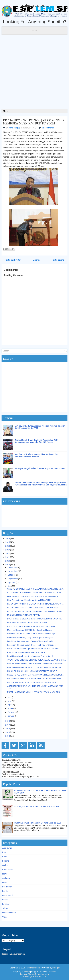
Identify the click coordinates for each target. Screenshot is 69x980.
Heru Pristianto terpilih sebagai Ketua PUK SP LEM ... (30, 600)
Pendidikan (7, 887)
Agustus (12, 582)
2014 (8, 736)
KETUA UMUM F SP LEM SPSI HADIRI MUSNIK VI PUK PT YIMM (35, 611)
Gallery (5, 865)
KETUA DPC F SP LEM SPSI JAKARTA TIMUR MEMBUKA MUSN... (35, 604)
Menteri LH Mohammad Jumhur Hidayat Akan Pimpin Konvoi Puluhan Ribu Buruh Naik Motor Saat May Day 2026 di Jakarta (41, 484)
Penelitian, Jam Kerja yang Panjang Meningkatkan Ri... (31, 641)
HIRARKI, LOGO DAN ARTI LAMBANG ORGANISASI (36, 807)
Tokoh (5, 908)
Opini (5, 882)
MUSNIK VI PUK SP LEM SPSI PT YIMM (24, 615)
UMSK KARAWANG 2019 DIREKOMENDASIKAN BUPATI (32, 682)
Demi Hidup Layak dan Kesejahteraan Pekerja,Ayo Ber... (32, 656)
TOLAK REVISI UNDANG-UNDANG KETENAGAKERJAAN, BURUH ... (36, 660)
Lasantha (52, 972)
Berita (5, 857)
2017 (8, 725)
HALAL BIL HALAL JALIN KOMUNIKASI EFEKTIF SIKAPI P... (33, 671)
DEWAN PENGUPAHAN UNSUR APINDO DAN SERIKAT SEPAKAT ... (36, 664)
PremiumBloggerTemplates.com (34, 974)
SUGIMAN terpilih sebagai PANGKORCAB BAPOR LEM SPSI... (34, 649)
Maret (10, 708)
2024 (8, 546)
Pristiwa (6, 904)
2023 (8, 550)
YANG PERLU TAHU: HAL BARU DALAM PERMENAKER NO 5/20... (36, 589)
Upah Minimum (9, 913)
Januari (11, 716)
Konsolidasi (8, 869)
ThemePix (26, 972)
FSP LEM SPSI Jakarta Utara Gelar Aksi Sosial (27, 623)
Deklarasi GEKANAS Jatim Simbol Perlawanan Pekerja (31, 634)
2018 (8, 721)
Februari (11, 712)
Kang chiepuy (14, 128)
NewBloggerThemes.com (34, 976)
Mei (9, 701)
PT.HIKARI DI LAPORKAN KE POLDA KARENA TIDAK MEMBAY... (35, 593)
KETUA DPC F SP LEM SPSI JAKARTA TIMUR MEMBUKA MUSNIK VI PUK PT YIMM (34, 122)
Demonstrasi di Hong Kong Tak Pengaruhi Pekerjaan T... (32, 638)
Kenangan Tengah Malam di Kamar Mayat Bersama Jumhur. (40, 469)
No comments (48, 128)
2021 (8, 557)
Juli (9, 586)
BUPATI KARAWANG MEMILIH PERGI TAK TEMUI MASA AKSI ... (35, 692)
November (12, 571)
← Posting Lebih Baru (12, 260)
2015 (8, 732)
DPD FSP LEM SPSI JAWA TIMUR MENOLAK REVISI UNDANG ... (35, 679)
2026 (8, 539)
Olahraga (6, 878)
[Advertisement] (34, 73)
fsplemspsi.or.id (35, 5)
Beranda (37, 260)
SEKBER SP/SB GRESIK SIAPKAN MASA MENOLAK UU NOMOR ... (36, 675)
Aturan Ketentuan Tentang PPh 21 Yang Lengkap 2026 (38, 823)
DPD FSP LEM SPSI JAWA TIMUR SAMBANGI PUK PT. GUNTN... (35, 619)
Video (5, 917)
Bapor (5, 852)
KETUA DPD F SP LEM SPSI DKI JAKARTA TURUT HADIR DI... (34, 608)
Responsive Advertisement (13, 954)
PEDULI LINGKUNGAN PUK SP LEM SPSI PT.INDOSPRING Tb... (34, 596)
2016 (8, 729)
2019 (8, 565)
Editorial (6, 861)
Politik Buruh (8, 895)
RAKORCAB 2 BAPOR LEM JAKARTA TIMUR (26, 652)
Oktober (11, 575)
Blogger (56, 968)
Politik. (5, 900)
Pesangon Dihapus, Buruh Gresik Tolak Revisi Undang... (32, 645)
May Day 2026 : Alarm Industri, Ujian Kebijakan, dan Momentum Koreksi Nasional (36, 455)
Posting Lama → (59, 260)
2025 (8, 542)
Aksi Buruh (7, 848)
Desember (12, 567)
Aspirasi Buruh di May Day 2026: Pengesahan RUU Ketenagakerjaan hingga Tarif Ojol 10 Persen (36, 441)
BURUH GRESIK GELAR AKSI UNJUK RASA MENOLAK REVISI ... (35, 667)
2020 (8, 561)
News (5, 874)
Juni (10, 697)
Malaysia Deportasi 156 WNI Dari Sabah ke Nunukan (30, 630)
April (10, 705)
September (13, 579)
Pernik (5, 891)
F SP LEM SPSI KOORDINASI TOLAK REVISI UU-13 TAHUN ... (33, 626)
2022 (8, 553)
